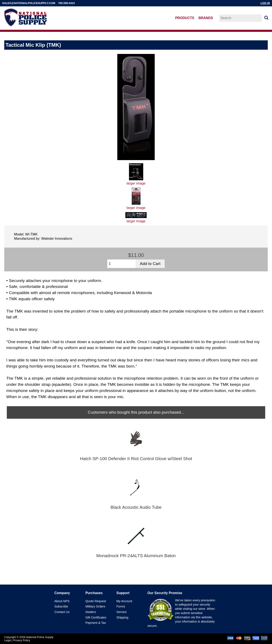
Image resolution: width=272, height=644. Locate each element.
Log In (265, 3)
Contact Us (62, 612)
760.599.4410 (67, 3)
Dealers (91, 612)
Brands (206, 18)
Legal (8, 640)
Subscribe (61, 606)
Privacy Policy (22, 640)
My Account (124, 601)
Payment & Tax (96, 623)
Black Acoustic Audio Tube (136, 507)
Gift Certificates (96, 617)
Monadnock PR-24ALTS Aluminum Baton (136, 556)
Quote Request (96, 601)
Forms (121, 606)
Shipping (122, 617)
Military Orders (95, 606)
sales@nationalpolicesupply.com (29, 3)
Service (122, 612)
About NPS (62, 601)
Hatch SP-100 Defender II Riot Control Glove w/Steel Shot (136, 459)
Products (185, 18)
